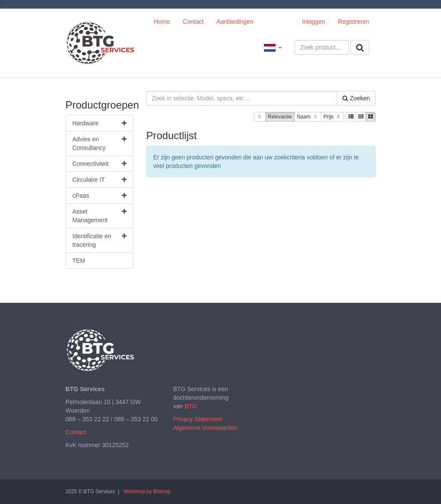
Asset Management (99, 215)
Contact (193, 22)
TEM (79, 261)
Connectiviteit (99, 164)
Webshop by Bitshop (147, 492)
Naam (308, 117)
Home (162, 22)
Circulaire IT (99, 180)
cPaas (99, 196)
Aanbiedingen (235, 22)
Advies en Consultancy (99, 143)
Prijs (332, 117)
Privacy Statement (198, 419)
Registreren (354, 22)
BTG (191, 406)
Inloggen (314, 22)
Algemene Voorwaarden (205, 428)
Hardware (99, 123)
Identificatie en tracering (99, 240)
